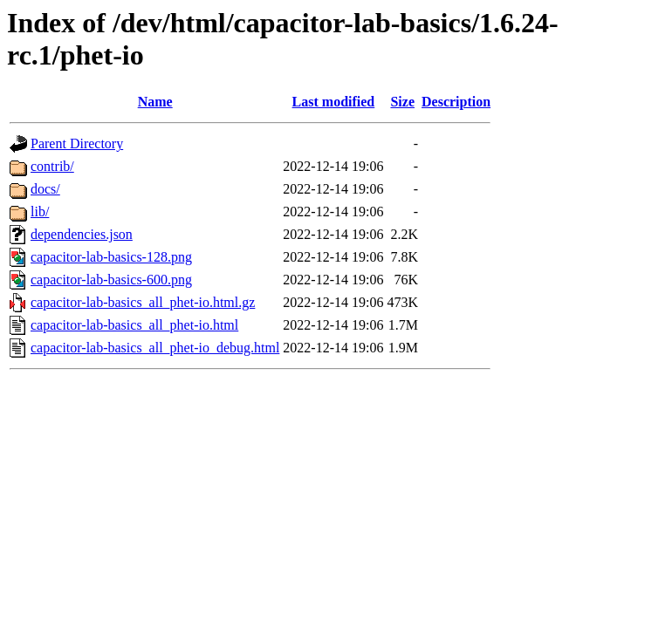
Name (155, 102)
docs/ (45, 189)
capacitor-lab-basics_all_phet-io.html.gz (143, 302)
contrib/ (52, 166)
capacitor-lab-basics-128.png (111, 257)
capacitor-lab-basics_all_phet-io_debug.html (155, 348)
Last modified (334, 102)
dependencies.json (82, 234)
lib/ (40, 212)
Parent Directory (77, 143)
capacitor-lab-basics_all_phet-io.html (134, 325)
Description (456, 102)
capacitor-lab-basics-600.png (111, 280)
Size (402, 102)
